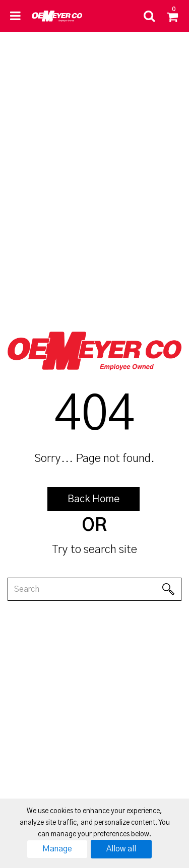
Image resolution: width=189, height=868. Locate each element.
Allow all (121, 849)
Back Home (93, 499)
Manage (57, 849)
